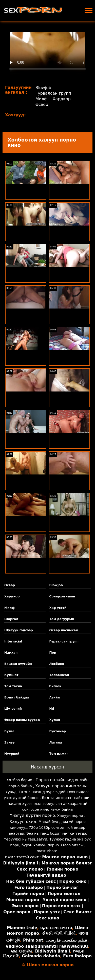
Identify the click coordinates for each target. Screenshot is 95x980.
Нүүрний (12, 754)
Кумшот (11, 675)
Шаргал (11, 619)
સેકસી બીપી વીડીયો (59, 933)
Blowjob (43, 88)
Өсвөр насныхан (64, 630)
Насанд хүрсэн (48, 767)
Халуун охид (23, 822)
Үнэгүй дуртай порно (32, 815)
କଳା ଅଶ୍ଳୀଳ (22, 951)
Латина (56, 743)
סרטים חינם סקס (56, 928)
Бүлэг (9, 731)
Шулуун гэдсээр (19, 630)
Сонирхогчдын (62, 596)
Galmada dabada (41, 956)
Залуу (9, 743)
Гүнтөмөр (58, 731)
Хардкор (62, 99)
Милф (42, 99)
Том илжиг (59, 754)
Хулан (55, 720)
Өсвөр (42, 104)
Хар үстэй (58, 608)
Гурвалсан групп (53, 93)
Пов (53, 653)
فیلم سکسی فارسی (67, 940)
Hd (52, 709)
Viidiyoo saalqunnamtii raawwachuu (47, 946)
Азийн (55, 697)
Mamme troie (22, 928)
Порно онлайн (50, 780)
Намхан (11, 653)
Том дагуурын (62, 619)
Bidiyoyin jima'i (52, 951)
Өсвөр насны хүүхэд (22, 720)
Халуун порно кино (56, 786)
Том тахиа (13, 686)
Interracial (13, 641)
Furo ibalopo (77, 956)
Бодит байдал (17, 697)
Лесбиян (57, 664)
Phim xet (33, 940)
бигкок (55, 686)
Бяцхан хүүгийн (18, 664)
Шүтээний (13, 709)
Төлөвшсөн (59, 675)
